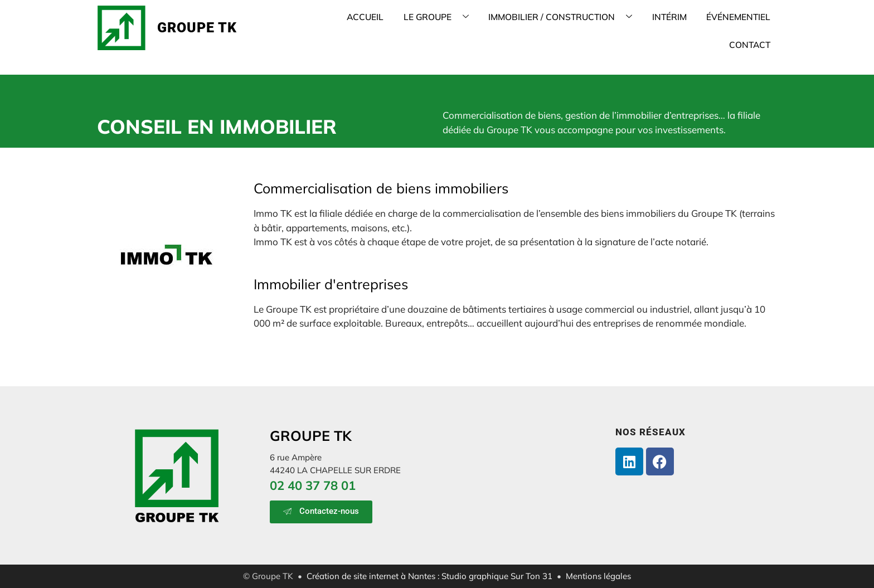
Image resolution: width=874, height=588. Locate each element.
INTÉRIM (620, 28)
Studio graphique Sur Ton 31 (497, 576)
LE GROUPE (399, 28)
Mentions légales (598, 576)
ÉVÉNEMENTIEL (684, 28)
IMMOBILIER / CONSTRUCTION (517, 28)
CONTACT (752, 28)
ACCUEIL (333, 28)
